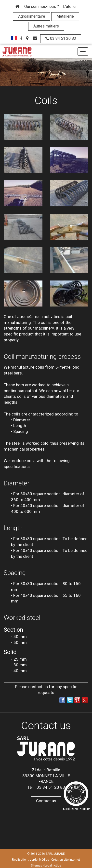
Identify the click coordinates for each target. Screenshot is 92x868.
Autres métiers (46, 26)
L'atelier (70, 7)
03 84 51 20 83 (61, 38)
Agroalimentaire (32, 16)
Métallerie (65, 16)
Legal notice (53, 866)
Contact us (46, 801)
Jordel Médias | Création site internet (55, 860)
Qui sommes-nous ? (42, 7)
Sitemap (36, 866)
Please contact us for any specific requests (46, 690)
